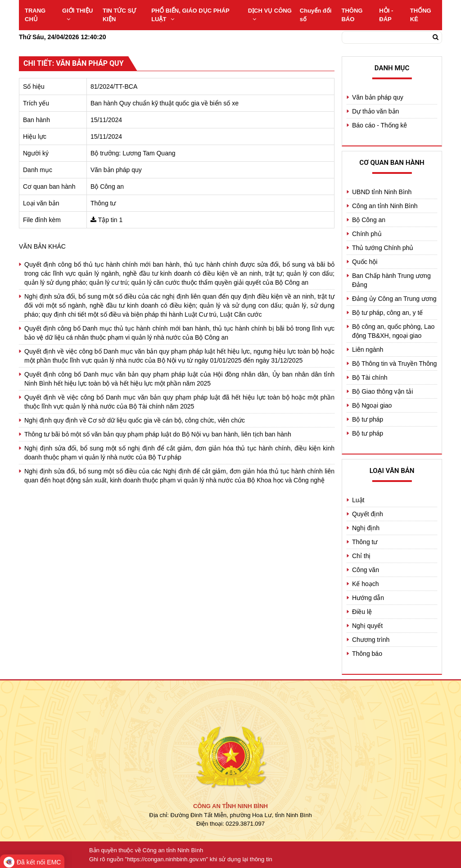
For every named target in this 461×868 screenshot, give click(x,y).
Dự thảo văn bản (375, 111)
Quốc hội (365, 262)
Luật (358, 500)
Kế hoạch (366, 584)
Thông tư (365, 542)
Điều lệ (362, 612)
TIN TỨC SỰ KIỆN (119, 15)
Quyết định (368, 514)
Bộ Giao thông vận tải (382, 391)
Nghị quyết (367, 626)
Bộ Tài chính (370, 377)
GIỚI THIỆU (77, 15)
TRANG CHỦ (35, 15)
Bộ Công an (369, 220)
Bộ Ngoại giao (372, 405)
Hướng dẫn (368, 598)
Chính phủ (367, 234)
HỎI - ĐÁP (386, 15)
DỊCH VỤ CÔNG (270, 15)
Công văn (366, 570)
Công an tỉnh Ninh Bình (385, 206)
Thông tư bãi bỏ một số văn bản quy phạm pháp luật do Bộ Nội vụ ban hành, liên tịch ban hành (158, 434)
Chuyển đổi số (316, 15)
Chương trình (371, 640)
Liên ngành (368, 350)
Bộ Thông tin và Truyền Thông (394, 364)
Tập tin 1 (111, 220)
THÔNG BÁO (352, 15)
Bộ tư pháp (368, 419)
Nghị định (366, 528)
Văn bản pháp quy (378, 97)
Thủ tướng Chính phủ (383, 248)
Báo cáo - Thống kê (380, 125)
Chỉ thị (361, 556)
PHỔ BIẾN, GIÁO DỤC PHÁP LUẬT (190, 15)
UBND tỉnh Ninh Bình (382, 192)
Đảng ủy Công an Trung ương (394, 299)
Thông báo (367, 654)
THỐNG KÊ (421, 15)
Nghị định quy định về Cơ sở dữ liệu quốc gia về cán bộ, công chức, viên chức (135, 420)
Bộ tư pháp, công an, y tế (387, 313)
